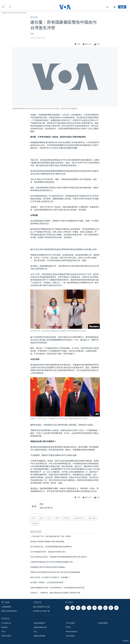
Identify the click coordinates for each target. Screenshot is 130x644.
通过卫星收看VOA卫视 (41, 607)
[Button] (77, 44)
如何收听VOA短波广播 (41, 611)
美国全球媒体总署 (40, 627)
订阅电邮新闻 (6, 607)
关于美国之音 (6, 623)
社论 (35, 632)
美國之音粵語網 (39, 636)
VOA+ (4, 632)
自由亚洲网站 (103, 623)
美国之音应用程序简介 (9, 611)
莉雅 (32, 34)
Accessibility (70, 636)
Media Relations (72, 632)
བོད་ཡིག (68, 627)
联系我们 (5, 627)
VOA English (70, 623)
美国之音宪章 (6, 636)
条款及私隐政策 (39, 623)
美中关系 (34, 17)
